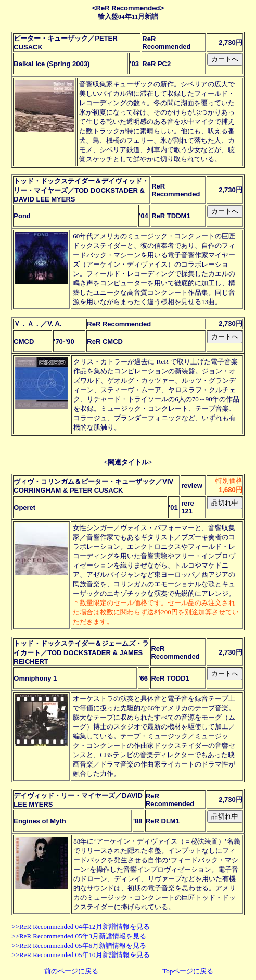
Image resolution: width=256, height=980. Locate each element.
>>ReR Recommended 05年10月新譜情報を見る (80, 955)
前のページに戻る (71, 971)
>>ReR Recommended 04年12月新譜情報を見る (80, 927)
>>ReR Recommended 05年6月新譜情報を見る (79, 945)
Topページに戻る (188, 971)
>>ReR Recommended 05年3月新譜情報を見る (79, 936)
